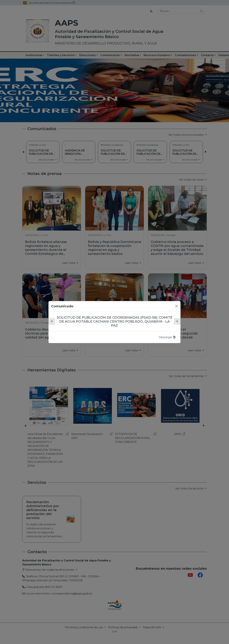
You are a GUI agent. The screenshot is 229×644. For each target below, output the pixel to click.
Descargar (167, 337)
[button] (52, 321)
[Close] (177, 306)
